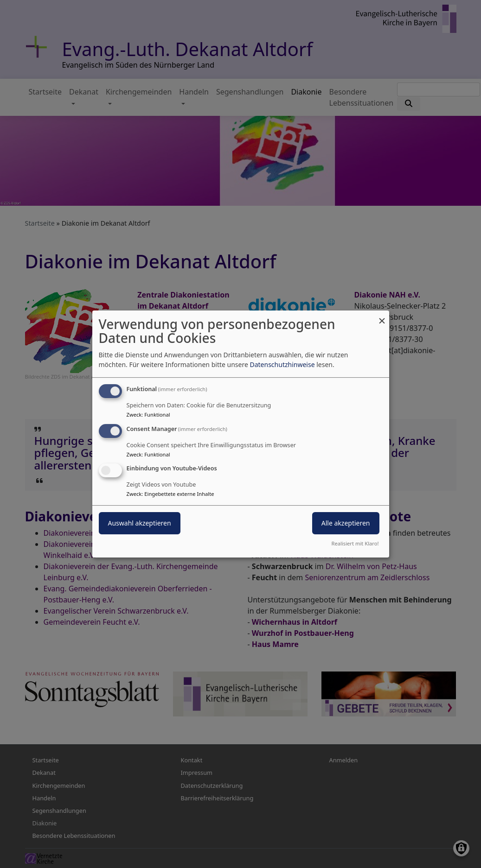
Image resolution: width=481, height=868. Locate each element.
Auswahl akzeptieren (140, 523)
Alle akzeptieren (346, 523)
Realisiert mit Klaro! (355, 543)
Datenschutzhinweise (282, 364)
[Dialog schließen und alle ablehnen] (382, 316)
